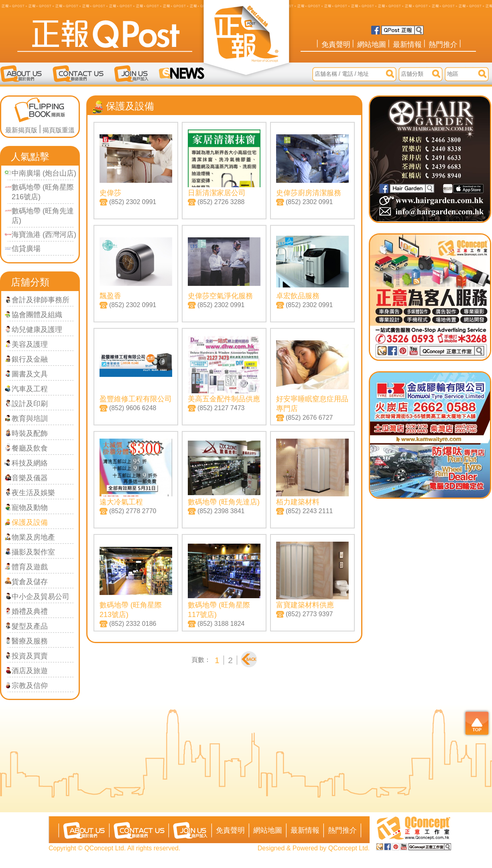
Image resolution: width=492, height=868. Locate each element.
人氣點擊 (30, 157)
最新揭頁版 (21, 130)
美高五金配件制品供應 (224, 399)
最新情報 (407, 45)
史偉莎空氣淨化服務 (220, 296)
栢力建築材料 (298, 502)
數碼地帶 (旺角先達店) (224, 502)
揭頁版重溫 (59, 130)
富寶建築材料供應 (305, 605)
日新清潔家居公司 (217, 193)
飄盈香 (110, 296)
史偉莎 (110, 193)
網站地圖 (372, 45)
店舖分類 (30, 282)
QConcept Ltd (348, 848)
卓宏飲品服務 (298, 296)
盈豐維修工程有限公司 (136, 399)
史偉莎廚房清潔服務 (309, 193)
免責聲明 (336, 45)
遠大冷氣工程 (121, 502)
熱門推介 (443, 45)
